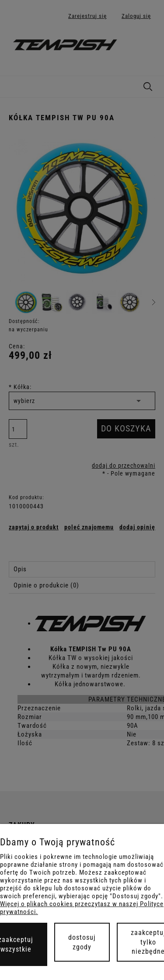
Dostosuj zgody (82, 942)
